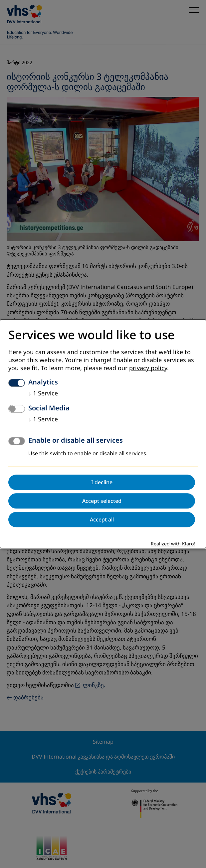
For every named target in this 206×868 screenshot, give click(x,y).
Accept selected (102, 501)
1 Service (43, 394)
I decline (102, 483)
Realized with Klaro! (173, 544)
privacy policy (148, 368)
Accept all (102, 520)
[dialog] (103, 434)
